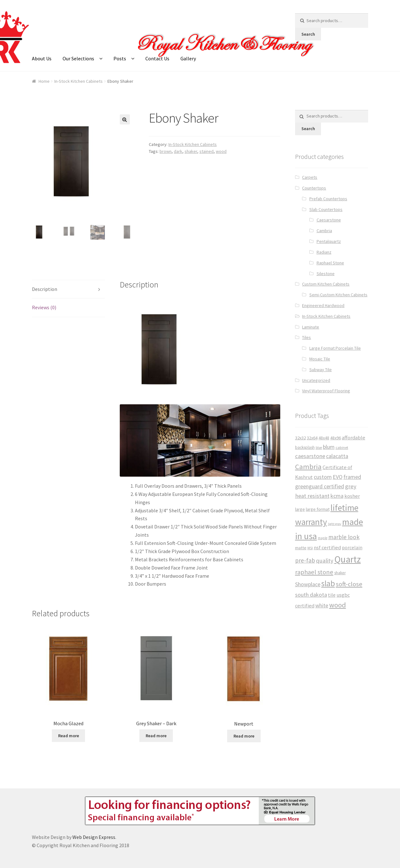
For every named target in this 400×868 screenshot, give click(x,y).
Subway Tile (321, 370)
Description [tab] (45, 288)
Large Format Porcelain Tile (335, 348)
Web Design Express (94, 837)
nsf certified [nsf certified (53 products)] (327, 548)
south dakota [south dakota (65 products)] (311, 595)
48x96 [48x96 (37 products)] (336, 438)
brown (166, 151)
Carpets (310, 177)
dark (178, 151)
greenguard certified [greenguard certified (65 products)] (320, 486)
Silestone (326, 274)
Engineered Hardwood (323, 305)
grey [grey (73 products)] (351, 486)
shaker (191, 151)
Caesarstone (329, 220)
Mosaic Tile (320, 359)
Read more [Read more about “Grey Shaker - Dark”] (156, 735)
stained (206, 151)
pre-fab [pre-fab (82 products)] (305, 560)
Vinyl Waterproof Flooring (326, 391)
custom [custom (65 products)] (323, 477)
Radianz (324, 252)
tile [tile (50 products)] (332, 595)
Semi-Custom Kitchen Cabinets (338, 295)
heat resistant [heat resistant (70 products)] (312, 496)
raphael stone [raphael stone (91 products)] (314, 572)
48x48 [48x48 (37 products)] (324, 438)
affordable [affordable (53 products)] (354, 438)
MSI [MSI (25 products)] (310, 548)
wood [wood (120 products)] (338, 605)
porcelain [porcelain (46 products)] (352, 548)
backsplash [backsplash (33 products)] (305, 447)
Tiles (306, 337)
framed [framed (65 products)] (352, 477)
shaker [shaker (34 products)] (340, 573)
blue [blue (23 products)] (319, 448)
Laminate (311, 327)
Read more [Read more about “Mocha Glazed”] (69, 735)
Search (308, 34)
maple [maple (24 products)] (323, 538)
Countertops (314, 188)
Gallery (188, 58)
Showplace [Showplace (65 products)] (308, 584)
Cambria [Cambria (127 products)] (308, 467)
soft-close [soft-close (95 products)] (349, 584)
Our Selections (78, 58)
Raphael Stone (330, 263)
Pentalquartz (329, 241)
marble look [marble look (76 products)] (344, 537)
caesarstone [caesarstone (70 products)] (310, 456)
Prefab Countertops (328, 199)
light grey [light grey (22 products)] (335, 524)
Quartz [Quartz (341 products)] (348, 559)
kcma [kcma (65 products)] (337, 496)
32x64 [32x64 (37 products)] (312, 438)
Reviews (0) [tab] (44, 307)
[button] (125, 119)
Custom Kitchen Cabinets (326, 284)
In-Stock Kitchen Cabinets (79, 81)
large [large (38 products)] (300, 509)
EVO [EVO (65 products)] (338, 477)
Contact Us (157, 58)
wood (221, 151)
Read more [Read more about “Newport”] (244, 735)
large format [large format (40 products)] (318, 509)
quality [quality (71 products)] (325, 561)
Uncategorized (316, 380)
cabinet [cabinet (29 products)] (342, 447)
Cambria (324, 231)
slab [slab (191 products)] (328, 583)
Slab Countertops (326, 209)
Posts (120, 58)
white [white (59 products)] (322, 606)
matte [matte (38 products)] (301, 548)
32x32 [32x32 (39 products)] (300, 438)
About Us (42, 58)
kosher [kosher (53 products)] (352, 496)
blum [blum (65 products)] (329, 447)
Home (44, 81)
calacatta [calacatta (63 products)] (337, 456)
